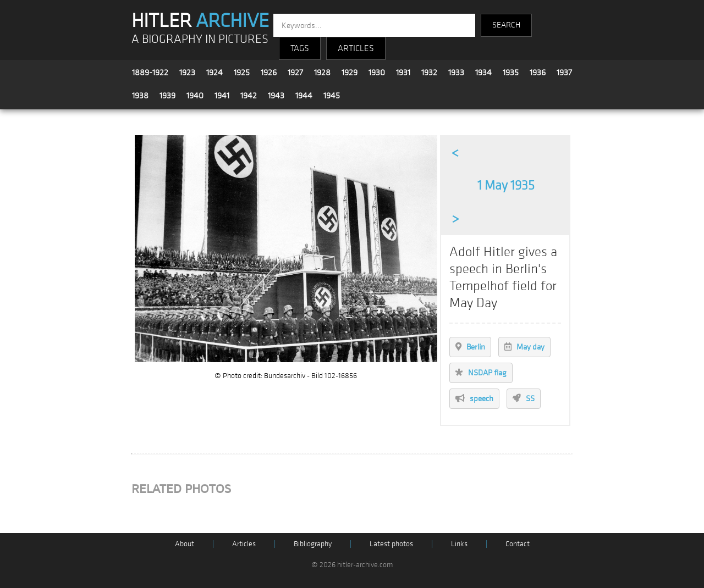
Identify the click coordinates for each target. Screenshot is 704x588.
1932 (429, 73)
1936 (538, 73)
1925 (242, 73)
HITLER (200, 21)
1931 (403, 73)
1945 (332, 96)
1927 (295, 73)
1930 (377, 73)
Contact (518, 544)
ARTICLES (356, 48)
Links (459, 544)
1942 (249, 96)
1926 (269, 73)
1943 (276, 96)
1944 (304, 96)
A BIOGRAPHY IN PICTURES (200, 39)
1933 (456, 73)
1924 (215, 73)
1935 (511, 73)
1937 (564, 73)
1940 (195, 96)
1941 (222, 96)
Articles (244, 544)
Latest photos (391, 544)
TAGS (300, 48)
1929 (350, 73)
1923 (187, 73)
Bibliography (313, 544)
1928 (322, 73)
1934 (483, 73)
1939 (167, 96)
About (185, 544)
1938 (140, 96)
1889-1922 (150, 73)
